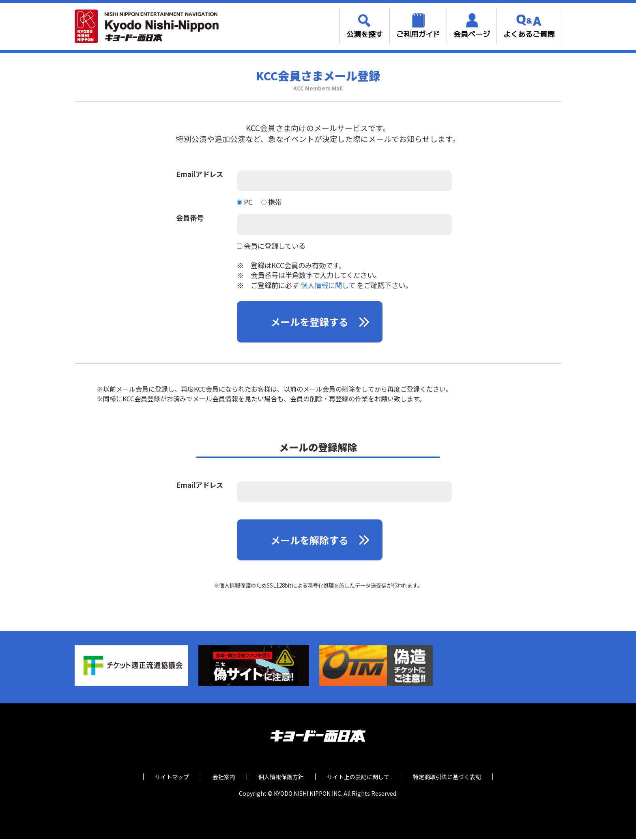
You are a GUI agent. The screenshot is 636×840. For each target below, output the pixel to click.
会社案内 (222, 778)
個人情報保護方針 (281, 778)
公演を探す (365, 34)
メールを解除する (310, 541)
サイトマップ (168, 778)
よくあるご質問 (529, 34)
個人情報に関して (328, 285)
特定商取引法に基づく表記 (451, 778)
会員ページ (472, 34)
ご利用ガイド (418, 34)
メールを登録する (310, 322)
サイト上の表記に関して (360, 778)
